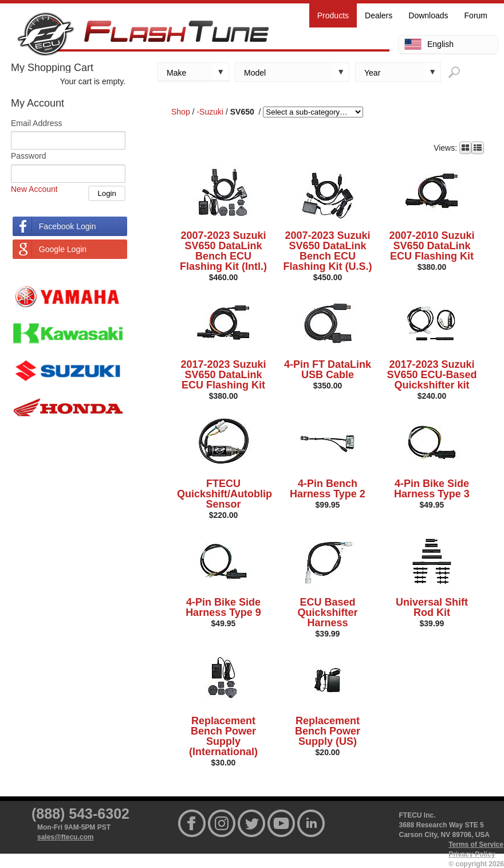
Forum (476, 15)
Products (333, 15)
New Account (34, 189)
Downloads (428, 15)
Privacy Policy (472, 854)
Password (28, 156)
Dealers (379, 15)
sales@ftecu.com (65, 837)
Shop (181, 112)
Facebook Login (68, 226)
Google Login (63, 249)
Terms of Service (476, 845)
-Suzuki (210, 112)
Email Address (36, 123)
